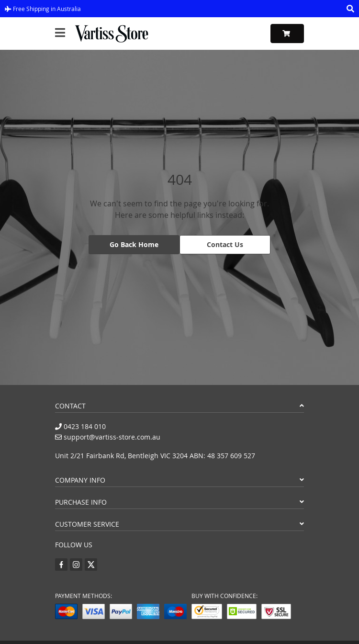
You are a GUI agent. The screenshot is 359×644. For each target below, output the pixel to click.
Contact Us (225, 244)
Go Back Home (134, 244)
